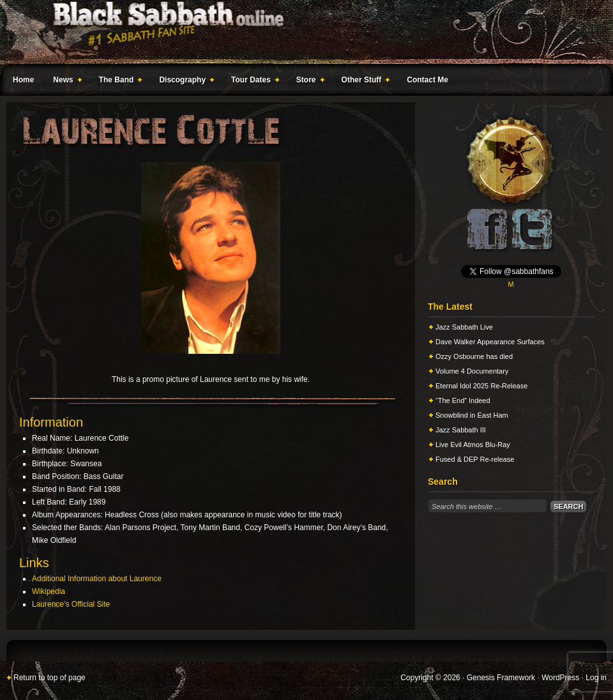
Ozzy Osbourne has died (474, 356)
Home (23, 80)
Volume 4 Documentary (472, 371)
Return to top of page (49, 678)
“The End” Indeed (463, 400)
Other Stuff (363, 82)
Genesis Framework (501, 678)
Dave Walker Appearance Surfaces (490, 342)
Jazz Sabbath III (461, 430)
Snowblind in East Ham (472, 415)
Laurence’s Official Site (71, 604)
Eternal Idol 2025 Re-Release (481, 386)
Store (308, 82)
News (64, 82)
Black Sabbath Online (300, 32)
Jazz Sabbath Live (464, 327)
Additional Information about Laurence (97, 579)
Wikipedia (49, 591)
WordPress (560, 678)
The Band (118, 82)
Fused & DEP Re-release (475, 459)
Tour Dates (253, 82)
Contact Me (428, 80)
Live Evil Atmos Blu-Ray (473, 445)
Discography (184, 82)
